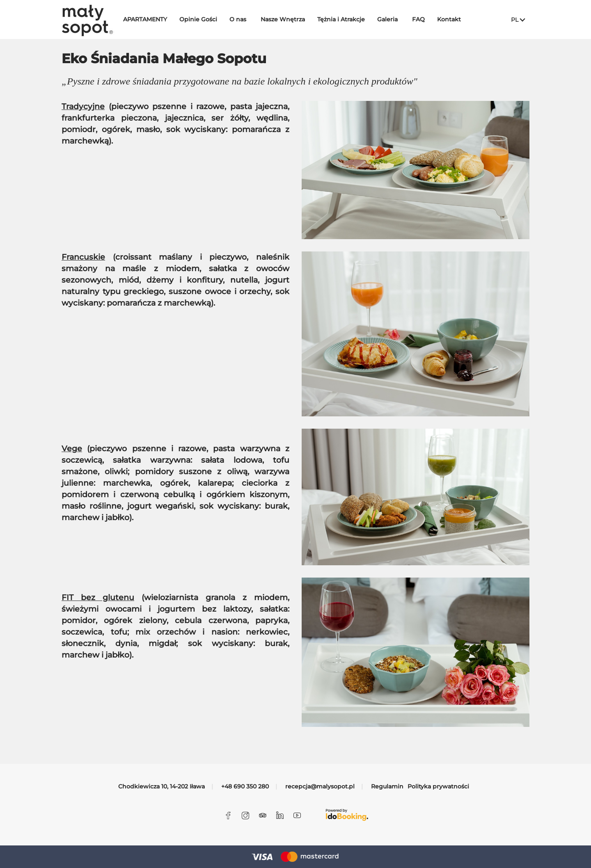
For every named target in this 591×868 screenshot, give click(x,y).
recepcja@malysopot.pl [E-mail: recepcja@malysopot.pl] (320, 786)
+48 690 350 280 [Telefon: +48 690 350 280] (245, 786)
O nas (243, 19)
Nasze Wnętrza (288, 19)
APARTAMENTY (150, 19)
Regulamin (387, 786)
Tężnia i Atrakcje (346, 19)
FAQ (424, 19)
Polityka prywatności (438, 786)
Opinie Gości (204, 19)
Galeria (393, 19)
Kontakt (454, 19)
